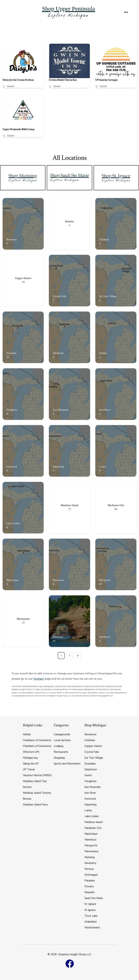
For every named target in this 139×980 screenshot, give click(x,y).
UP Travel (29, 769)
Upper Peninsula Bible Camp (19, 129)
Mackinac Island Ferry (35, 805)
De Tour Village (108, 296)
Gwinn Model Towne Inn (63, 80)
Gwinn (11, 86)
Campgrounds (62, 734)
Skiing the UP (31, 764)
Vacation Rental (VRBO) (37, 775)
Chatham (104, 240)
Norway (89, 869)
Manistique (12, 580)
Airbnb (27, 734)
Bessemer (12, 240)
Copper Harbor (23, 278)
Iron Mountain (61, 410)
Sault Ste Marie (94, 898)
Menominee (23, 619)
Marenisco (58, 580)
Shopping (59, 758)
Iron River (105, 410)
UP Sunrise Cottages (106, 80)
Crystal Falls (59, 296)
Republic (90, 892)
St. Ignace (90, 904)
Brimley (69, 221)
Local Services (62, 740)
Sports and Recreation (67, 764)
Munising (58, 637)
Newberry (105, 637)
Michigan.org (30, 758)
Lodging (58, 746)
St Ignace (90, 910)
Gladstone (58, 353)
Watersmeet (92, 928)
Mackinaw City (116, 505)
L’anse (88, 810)
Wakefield (90, 922)
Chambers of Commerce (37, 740)
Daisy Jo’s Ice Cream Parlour (18, 80)
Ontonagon (91, 875)
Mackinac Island (69, 505)
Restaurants (61, 752)
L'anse (103, 467)
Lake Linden (13, 523)
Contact (39, 679)
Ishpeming (58, 467)
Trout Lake (91, 916)
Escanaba (11, 353)
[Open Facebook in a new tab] (69, 963)
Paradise (90, 881)
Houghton (12, 410)
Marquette (105, 580)
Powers (89, 886)
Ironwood (12, 467)
